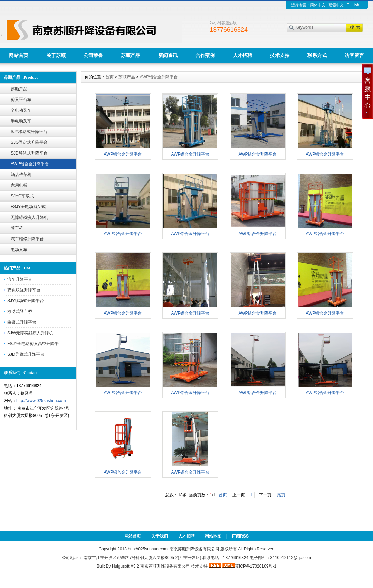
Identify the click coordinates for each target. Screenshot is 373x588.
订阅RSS (240, 536)
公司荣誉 (93, 55)
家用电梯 (19, 185)
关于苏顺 (56, 55)
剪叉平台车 (21, 100)
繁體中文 (336, 5)
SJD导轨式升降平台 (29, 153)
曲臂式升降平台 (22, 322)
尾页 (281, 495)
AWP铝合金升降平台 (30, 164)
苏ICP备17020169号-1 (256, 566)
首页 (109, 77)
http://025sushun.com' (149, 549)
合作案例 (205, 55)
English (353, 5)
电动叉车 (19, 250)
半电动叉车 (21, 121)
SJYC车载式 (22, 196)
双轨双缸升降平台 (24, 290)
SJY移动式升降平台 (29, 132)
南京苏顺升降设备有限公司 (165, 566)
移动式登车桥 (20, 311)
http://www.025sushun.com (41, 401)
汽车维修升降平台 (27, 239)
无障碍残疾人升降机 (29, 217)
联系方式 (317, 55)
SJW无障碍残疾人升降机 (30, 333)
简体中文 (318, 5)
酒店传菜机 (21, 175)
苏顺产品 (131, 55)
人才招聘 (242, 55)
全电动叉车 (21, 110)
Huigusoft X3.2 (126, 566)
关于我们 (160, 536)
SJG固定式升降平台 (29, 142)
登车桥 (17, 228)
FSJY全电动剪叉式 (28, 207)
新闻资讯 (168, 55)
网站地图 (213, 536)
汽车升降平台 (20, 279)
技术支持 (280, 55)
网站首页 (19, 55)
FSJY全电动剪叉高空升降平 (33, 344)
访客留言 (354, 55)
